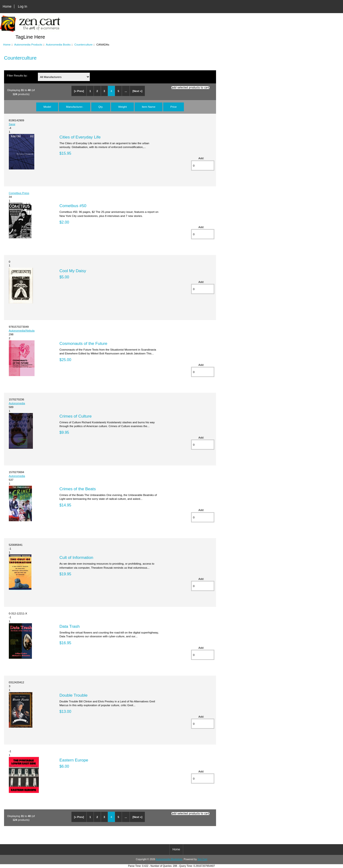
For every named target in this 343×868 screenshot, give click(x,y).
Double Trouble (73, 695)
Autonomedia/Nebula (22, 330)
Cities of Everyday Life (80, 137)
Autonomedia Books (58, 44)
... (126, 91)
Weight (122, 107)
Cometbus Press (19, 193)
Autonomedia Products (28, 44)
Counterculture (83, 44)
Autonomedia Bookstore (169, 859)
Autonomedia (17, 403)
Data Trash (69, 626)
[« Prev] (79, 91)
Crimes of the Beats (78, 489)
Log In (23, 6)
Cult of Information (76, 557)
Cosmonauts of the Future (83, 343)
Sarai (12, 124)
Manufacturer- (75, 107)
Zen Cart (202, 859)
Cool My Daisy (73, 271)
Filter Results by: (17, 75)
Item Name (149, 107)
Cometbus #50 (73, 206)
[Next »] (137, 91)
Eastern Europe (74, 760)
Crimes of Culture (75, 416)
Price (173, 107)
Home (7, 6)
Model (47, 107)
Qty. (101, 107)
